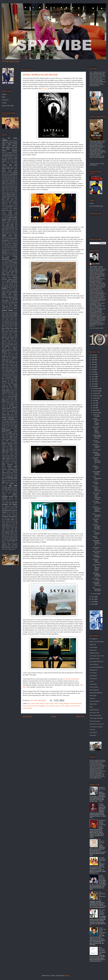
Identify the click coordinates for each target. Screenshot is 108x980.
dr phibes (9, 243)
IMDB (3, 97)
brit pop (12, 188)
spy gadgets (10, 484)
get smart (14, 283)
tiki (17, 517)
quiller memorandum (11, 440)
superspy (4, 495)
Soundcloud (5, 100)
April (94, 408)
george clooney (6, 277)
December (96, 388)
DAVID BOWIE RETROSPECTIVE (97, 437)
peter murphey (10, 427)
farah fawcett (5, 261)
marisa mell (14, 367)
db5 (3, 230)
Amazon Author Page (8, 106)
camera (4, 195)
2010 (93, 602)
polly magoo (5, 435)
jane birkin (15, 312)
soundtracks (9, 477)
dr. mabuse (5, 245)
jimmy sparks (10, 322)
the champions (6, 506)
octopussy (12, 406)
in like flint (12, 301)
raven (8, 442)
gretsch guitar (6, 290)
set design (11, 469)
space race (14, 479)
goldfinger (66, 703)
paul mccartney (9, 419)
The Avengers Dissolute (96, 718)
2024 (93, 360)
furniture (4, 274)
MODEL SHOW (95, 538)
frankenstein (5, 270)
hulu (3, 299)
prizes (16, 437)
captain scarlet (11, 195)
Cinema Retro (13, 142)
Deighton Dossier (94, 653)
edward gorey (14, 249)
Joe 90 (92, 681)
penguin (15, 421)
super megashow (12, 493)
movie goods (10, 394)
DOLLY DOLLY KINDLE (97, 552)
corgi (16, 212)
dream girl (4, 246)
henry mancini (13, 293)
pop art (15, 435)
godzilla (11, 287)
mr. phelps (9, 395)
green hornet (13, 288)
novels (12, 404)
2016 (93, 379)
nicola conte (14, 402)
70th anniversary (13, 141)
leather (12, 345)
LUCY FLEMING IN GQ (96, 533)
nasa (3, 400)
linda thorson (6, 350)
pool (11, 435)
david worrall (14, 228)
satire (16, 463)
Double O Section (94, 659)
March (95, 410)
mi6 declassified (7, 377)
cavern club (14, 199)
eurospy (15, 256)
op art (12, 409)
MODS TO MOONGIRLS (102, 789)
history (15, 294)
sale (3, 463)
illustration (5, 301)
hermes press (7, 294)
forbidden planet (10, 267)
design (4, 235)
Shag (91, 707)
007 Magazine (94, 639)
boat (7, 183)
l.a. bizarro (15, 342)
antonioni (4, 164)
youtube (13, 548)
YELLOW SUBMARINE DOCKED (102, 859)
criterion (10, 218)
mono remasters (13, 389)
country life (4, 215)
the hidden (12, 508)
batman (15, 174)
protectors (4, 439)
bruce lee (9, 189)
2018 (93, 374)
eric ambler (6, 256)
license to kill (31, 706)
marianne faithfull (9, 366)
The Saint (92, 730)
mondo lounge (5, 389)
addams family (14, 155)
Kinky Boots (14, 148)
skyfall (30, 708)
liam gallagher (13, 348)
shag (16, 470)
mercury (9, 376)
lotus (9, 355)
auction (4, 168)
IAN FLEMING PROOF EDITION (97, 473)
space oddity (8, 479)
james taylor (9, 312)
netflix (16, 400)
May (94, 405)
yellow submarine (12, 545)
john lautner (5, 327)
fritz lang (15, 271)
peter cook (11, 425)
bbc (11, 176)
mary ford (12, 369)
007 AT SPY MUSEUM (96, 415)
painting (12, 415)
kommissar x (14, 340)
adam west (7, 155)
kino (12, 339)
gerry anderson (12, 281)
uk (16, 523)
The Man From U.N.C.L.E (97, 724)
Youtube (4, 103)
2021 (93, 367)
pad (8, 415)
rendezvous (5, 446)
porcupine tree (5, 436)
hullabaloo (15, 297)
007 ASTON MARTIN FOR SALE (97, 584)
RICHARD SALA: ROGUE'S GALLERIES (97, 461)
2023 (93, 362)
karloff (8, 336)
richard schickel (13, 451)
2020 (93, 369)
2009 (93, 604)
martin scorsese (6, 369)
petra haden (14, 428)
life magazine (14, 349)
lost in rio (13, 354)
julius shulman (5, 333)
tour (16, 520)
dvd (15, 246)
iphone (3, 304)
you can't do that (11, 546)
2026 (93, 355)
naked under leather (12, 398)
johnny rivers (14, 330)
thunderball (5, 517)
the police (15, 509)
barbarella (14, 173)
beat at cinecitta (11, 177)
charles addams (10, 201)
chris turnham (9, 202)
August (95, 398)
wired (16, 543)
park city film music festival (11, 416)
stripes (3, 492)
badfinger (10, 172)
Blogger (67, 976)
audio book (10, 168)
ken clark (8, 337)
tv (14, 521)
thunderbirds (12, 517)
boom (13, 183)
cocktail (4, 207)
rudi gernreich (13, 461)
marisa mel (8, 367)
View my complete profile (97, 328)
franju (16, 267)
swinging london (8, 496)
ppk (16, 436)
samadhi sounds (10, 463)
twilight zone (9, 523)
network (4, 401)
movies (57, 706)
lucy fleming (50, 706)
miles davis (11, 383)
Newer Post (27, 716)
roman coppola (6, 460)
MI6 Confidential (94, 690)
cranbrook (11, 216)
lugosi (3, 358)
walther (8, 536)
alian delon (11, 160)
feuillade (15, 262)
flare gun (15, 266)
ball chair (9, 173)
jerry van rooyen (14, 321)
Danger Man (93, 650)
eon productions (13, 255)
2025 (93, 357)
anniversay (15, 163)
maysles (6, 374)
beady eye (15, 176)
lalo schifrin (7, 343)
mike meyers (11, 382)
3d (9, 141)
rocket (8, 457)
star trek (8, 489)
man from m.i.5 (14, 359)
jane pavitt (11, 314)
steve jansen (5, 491)
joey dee (12, 324)
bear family (4, 177)
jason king (5, 315)
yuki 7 (7, 549)
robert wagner (10, 455)
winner (12, 543)
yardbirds (4, 545)
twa (16, 521)
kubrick (4, 342)
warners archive (14, 536)
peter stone (9, 428)
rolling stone (14, 458)
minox (16, 383)
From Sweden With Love (96, 662)
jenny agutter (5, 320)
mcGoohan (11, 374)
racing (3, 442)
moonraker (5, 392)
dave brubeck (6, 222)
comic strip (9, 210)
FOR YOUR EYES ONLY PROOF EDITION (96, 430)
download (4, 242)
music (15, 397)
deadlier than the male (11, 230)
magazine (15, 358)
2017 (93, 377)
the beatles (13, 504)
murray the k (5, 397)
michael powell (9, 379)
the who (13, 514)
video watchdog (9, 532)
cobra (16, 205)
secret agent (12, 467)
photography (6, 430)
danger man (11, 219)
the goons (5, 508)
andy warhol (14, 161)
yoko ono (4, 546)
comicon (4, 212)
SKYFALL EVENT (96, 483)
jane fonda (5, 314)
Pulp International (94, 701)
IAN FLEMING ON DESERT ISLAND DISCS (97, 568)
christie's (15, 202)
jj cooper (15, 322)
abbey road (12, 154)
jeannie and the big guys (11, 318)
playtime (15, 433)
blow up (8, 182)
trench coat (5, 521)
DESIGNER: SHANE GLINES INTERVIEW (102, 823)
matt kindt (13, 372)
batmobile (4, 176)
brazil (11, 186)
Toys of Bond (93, 732)
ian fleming (74, 703)
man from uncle (7, 361)
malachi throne (6, 359)
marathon (12, 364)
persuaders (7, 424)
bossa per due (14, 185)
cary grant (9, 196)
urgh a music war (13, 524)
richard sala (5, 451)
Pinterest (94, 165)
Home (54, 716)
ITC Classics (93, 673)
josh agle (11, 332)
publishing (10, 439)
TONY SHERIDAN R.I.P (97, 478)
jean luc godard (11, 317)
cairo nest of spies (13, 194)
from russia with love (10, 273)
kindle (7, 339)
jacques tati (9, 308)
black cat (15, 180)
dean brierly (11, 231)
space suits (5, 480)
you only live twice (10, 547)
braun (8, 186)
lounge (4, 356)
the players (10, 509)
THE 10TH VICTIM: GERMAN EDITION (102, 912)
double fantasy (14, 240)
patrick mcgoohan (8, 418)
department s (5, 234)
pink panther (10, 432)
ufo (14, 523)
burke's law (8, 192)
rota (11, 460)
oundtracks (4, 412)
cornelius (4, 214)
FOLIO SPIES (97, 450)
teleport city (11, 500)
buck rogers (14, 191)
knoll (9, 340)
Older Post (80, 716)
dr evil (8, 242)
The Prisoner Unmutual (96, 727)
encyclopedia (5, 255)
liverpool (4, 352)
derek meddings (13, 234)
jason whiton (13, 315)
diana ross (11, 237)
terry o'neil (15, 501)
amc (8, 161)
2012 (93, 597)
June (95, 403)
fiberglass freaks (6, 264)
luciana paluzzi (9, 356)
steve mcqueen (13, 491)
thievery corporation (12, 515)
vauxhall (11, 527)
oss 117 (9, 410)
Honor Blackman (12, 146)
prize (11, 437)
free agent (9, 271)
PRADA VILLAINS (101, 805)
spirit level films (10, 482)
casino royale (49, 703)
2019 (93, 372)
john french (14, 325)
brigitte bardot (5, 188)
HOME (92, 203)
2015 (93, 381)
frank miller (5, 268)
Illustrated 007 (94, 670)
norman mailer (5, 404)
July (94, 401)
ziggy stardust (12, 549)
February (96, 413)
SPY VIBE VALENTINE (97, 503)
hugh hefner (8, 297)
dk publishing (8, 239)
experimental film (10, 258)
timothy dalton (10, 520)
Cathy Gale (5, 142)
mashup (15, 370)
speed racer (15, 481)
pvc (3, 440)
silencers (4, 474)
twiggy (3, 523)
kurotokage (9, 342)
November (96, 391)
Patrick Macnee (10, 151)
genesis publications (12, 276)
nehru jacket (10, 400)
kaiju (11, 334)
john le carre (13, 327)
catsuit (7, 199)
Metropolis (15, 149)
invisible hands (7, 302)
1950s (15, 138)
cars (5, 196)
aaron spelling (5, 154)
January (95, 594)
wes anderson (5, 537)
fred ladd (11, 270)
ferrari (10, 263)
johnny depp (7, 330)
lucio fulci (15, 356)
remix (16, 445)
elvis (14, 253)
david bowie (10, 225)
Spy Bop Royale (94, 710)
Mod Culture (93, 696)
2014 (93, 384)
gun (11, 290)
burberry (4, 192)
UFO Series (93, 735)
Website (4, 94)
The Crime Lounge (95, 721)
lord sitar (8, 354)
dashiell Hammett (12, 221)
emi (16, 253)
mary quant (9, 370)
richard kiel (5, 449)
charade (4, 201)
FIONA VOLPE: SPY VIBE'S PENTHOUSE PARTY (102, 931)
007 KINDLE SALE (96, 548)
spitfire (16, 482)
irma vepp (8, 304)
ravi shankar (14, 442)
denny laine (15, 233)
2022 (93, 365)
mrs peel (15, 395)
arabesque (5, 165)
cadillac (7, 194)
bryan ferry (5, 191)
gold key (15, 287)
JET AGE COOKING (96, 441)
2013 (93, 386)
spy (3, 484)
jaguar (15, 308)
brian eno (15, 186)
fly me (3, 267)
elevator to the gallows (12, 252)
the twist (9, 514)
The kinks (15, 152)
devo (7, 237)
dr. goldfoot (14, 243)
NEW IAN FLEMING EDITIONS (96, 454)
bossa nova (8, 185)
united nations (5, 524)
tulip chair (11, 521)
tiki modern (5, 518)
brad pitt (4, 186)
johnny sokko (5, 331)
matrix (3, 372)
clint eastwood (10, 205)
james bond (7, 310)
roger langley (14, 457)
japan (16, 314)
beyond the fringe (11, 179)
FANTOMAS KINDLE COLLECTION (97, 543)
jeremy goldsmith (6, 321)
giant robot (5, 284)
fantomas (15, 259)
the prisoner (6, 511)
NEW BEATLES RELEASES (102, 949)
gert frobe (4, 283)
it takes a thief (10, 305)
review (25, 708)
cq (14, 215)
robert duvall (9, 454)
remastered (10, 445)
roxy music (15, 460)
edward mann (5, 250)
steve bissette (14, 489)
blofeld (4, 182)
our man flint (11, 412)
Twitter (102, 164)
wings (9, 543)
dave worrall (10, 224)
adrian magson (5, 157)
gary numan (10, 274)
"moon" (3, 138)
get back (9, 283)
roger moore (6, 458)
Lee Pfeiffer (6, 149)
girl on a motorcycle (11, 286)
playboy (10, 433)
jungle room (11, 333)
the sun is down (11, 512)
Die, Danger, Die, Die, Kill (97, 656)
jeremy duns (14, 320)
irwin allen (14, 304)
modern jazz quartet (12, 388)
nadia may (4, 398)
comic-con (15, 210)
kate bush (12, 336)
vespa (8, 529)
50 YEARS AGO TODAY (96, 521)
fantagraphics (6, 259)
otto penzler (14, 410)
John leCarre (93, 684)
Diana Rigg (6, 144)
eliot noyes (10, 253)
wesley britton (13, 537)
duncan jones (10, 246)
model (3, 388)
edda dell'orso (8, 248)
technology (5, 500)
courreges (10, 215)
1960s (5, 140)
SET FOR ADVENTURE (96, 206)
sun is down (8, 492)
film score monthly (8, 266)
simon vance (10, 474)
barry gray (4, 174)
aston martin (35, 703)
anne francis (6, 163)
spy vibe (13, 486)
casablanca (15, 196)
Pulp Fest (92, 698)
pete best (12, 424)
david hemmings (10, 227)
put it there (15, 439)
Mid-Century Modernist (96, 693)
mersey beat (14, 376)
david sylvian (7, 228)
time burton (11, 518)
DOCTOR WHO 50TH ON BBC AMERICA (97, 509)
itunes (11, 307)
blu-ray (42, 703)
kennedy (12, 337)
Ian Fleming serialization (71, 679)
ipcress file (14, 302)
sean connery (7, 465)
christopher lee (6, 204)
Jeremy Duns (93, 679)
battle (8, 176)
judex (16, 331)
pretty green (5, 438)
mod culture (13, 386)
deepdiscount (8, 233)
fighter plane (12, 264)
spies (4, 482)
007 (29, 703)
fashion (11, 261)
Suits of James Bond (95, 715)
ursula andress (6, 526)
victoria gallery (10, 530)
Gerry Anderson (94, 664)
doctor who (14, 239)
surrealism (14, 495)
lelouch (15, 345)
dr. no (11, 245)
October (95, 393)
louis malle (14, 355)
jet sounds (4, 322)
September (96, 396)
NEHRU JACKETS (102, 876)
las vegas (7, 345)
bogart (10, 183)
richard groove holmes (12, 448)
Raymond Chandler (7, 152)
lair (3, 343)
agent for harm (12, 157)
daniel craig (58, 703)
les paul (13, 346)
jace (14, 307)
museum (10, 397)
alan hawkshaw (9, 158)
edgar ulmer (7, 249)
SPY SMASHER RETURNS (97, 589)
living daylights (41, 706)
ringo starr (5, 452)
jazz (6, 317)
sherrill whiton (10, 473)
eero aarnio (12, 250)
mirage (9, 385)
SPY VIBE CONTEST (97, 579)
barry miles (10, 174)
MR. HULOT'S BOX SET (101, 841)
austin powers (13, 170)
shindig (15, 473)
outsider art (10, 413)
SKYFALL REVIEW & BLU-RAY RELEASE (97, 527)
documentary (6, 240)
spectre (10, 480)
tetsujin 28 (4, 503)
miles (6, 383)
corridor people (13, 214)
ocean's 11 (5, 406)
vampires (13, 526)
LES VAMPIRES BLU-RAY (97, 515)
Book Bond (93, 645)
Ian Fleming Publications (96, 667)
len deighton (6, 346)
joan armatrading (6, 324)
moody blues (14, 390)
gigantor (11, 284)
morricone (11, 392)
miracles (4, 385)
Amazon (45, 89)
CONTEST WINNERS (96, 556)
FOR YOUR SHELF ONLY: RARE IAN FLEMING (96, 496)
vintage (7, 533)
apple (16, 164)
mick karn (7, 380)
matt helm (7, 372)
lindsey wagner (14, 351)
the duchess (14, 506)
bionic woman (9, 180)
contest (10, 212)
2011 (93, 599)
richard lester (13, 449)
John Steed (6, 147)
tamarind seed (13, 498)
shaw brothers (6, 471)
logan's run (11, 352)
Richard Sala (93, 704)
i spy (7, 299)
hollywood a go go (7, 296)
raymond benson (7, 443)
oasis (16, 404)
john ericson (8, 325)
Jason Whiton (96, 264)
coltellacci (15, 207)
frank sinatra (13, 268)
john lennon (6, 328)
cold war (9, 207)
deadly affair (5, 231)
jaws (3, 317)
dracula (15, 245)
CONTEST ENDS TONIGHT (96, 561)
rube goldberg (5, 461)
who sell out (6, 540)
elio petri (4, 253)
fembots (6, 263)
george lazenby (13, 279)
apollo (10, 164)
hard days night (10, 291)
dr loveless (13, 242)
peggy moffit (9, 421)
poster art (12, 436)
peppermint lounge (6, 423)
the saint (13, 511)
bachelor (4, 171)
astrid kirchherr (6, 167)
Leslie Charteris (94, 687)
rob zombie (11, 452)
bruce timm (14, 189)
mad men (8, 358)
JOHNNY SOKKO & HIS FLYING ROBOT (96, 422)
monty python (6, 390)
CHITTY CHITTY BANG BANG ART (97, 489)
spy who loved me (7, 488)
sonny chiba (10, 476)
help (7, 293)
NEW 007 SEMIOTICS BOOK (97, 446)
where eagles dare (7, 539)
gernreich (4, 281)
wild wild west (13, 540)
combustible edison (7, 209)
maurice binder (11, 373)
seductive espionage (7, 468)
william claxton (6, 542)
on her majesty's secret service (70, 706)
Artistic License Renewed (97, 642)
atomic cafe (14, 167)
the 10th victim (11, 503)
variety (8, 527)
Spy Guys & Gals (94, 713)
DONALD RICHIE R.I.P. (96, 468)
